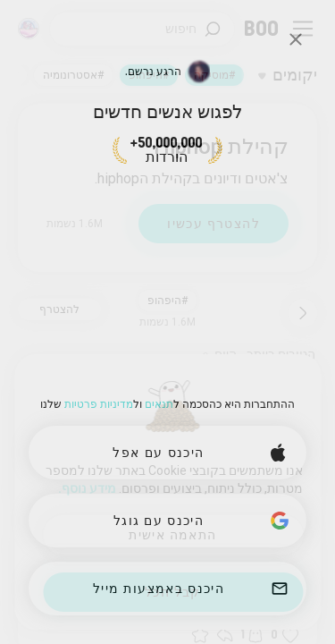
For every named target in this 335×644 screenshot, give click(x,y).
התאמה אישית (172, 535)
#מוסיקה (214, 75)
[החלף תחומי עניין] (288, 75)
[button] (290, 635)
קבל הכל (173, 592)
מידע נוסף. (87, 488)
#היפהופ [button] (167, 301)
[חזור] (303, 313)
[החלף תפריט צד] (303, 29)
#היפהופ (149, 75)
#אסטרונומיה (73, 75)
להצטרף (59, 309)
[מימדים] (29, 29)
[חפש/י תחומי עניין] (142, 29)
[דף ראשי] (262, 29)
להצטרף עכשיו (214, 224)
